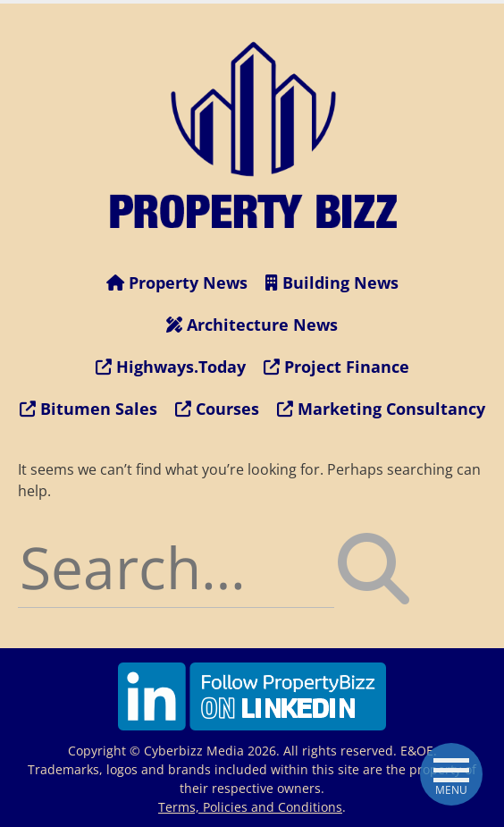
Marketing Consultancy (381, 409)
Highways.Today (171, 367)
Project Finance (336, 367)
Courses (217, 409)
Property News (177, 283)
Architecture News (252, 325)
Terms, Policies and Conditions (250, 807)
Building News (332, 283)
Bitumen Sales (88, 409)
